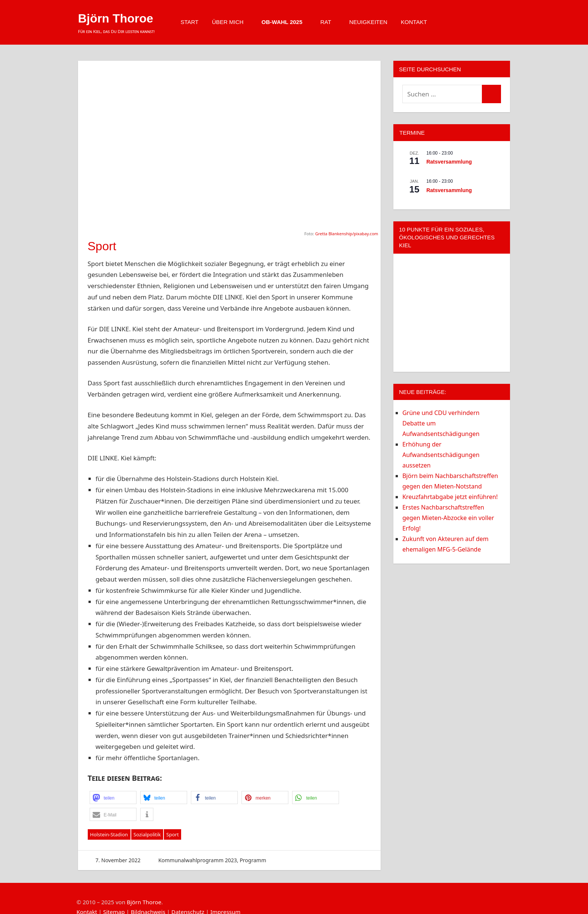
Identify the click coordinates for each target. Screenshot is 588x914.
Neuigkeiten (368, 22)
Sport (173, 834)
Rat (329, 22)
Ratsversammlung (449, 162)
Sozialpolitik (147, 834)
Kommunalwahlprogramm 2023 (198, 860)
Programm (253, 860)
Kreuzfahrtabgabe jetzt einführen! (450, 497)
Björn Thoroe (116, 18)
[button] (113, 797)
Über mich (231, 22)
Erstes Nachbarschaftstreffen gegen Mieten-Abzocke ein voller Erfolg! (448, 518)
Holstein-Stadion (109, 834)
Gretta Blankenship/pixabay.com (346, 234)
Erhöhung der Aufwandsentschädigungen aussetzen (441, 455)
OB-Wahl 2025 (286, 22)
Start (189, 22)
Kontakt (418, 22)
